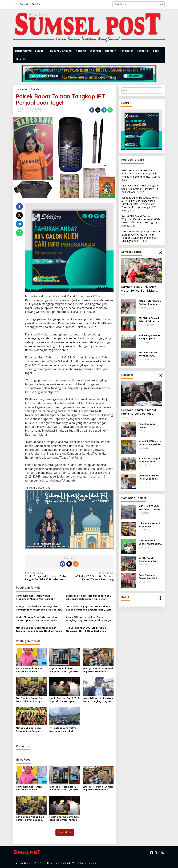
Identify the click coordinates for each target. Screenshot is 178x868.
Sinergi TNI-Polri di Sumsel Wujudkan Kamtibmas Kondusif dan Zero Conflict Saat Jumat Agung (39, 608)
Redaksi (92, 863)
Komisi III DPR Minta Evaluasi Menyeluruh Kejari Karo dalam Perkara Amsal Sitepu (150, 443)
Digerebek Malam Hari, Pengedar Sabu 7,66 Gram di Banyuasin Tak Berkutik (89, 597)
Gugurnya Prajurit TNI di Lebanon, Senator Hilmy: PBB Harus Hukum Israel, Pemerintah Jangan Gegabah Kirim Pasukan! (150, 477)
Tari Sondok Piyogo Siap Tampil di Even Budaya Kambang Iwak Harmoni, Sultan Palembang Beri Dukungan (90, 608)
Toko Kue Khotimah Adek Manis (149, 525)
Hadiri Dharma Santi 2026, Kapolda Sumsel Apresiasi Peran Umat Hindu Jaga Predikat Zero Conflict (37, 619)
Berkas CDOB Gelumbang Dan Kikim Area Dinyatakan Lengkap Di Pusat (149, 559)
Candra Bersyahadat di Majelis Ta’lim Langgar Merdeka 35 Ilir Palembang (46, 576)
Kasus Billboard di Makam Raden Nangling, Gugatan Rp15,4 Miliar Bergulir (90, 619)
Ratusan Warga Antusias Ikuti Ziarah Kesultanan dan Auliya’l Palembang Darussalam (149, 354)
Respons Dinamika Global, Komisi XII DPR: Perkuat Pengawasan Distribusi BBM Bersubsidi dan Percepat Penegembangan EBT (140, 202)
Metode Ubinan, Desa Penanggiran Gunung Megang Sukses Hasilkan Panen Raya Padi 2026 (39, 629)
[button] (162, 4)
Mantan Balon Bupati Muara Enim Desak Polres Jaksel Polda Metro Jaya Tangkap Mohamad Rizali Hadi (150, 542)
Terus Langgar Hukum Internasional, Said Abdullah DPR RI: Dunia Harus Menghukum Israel (149, 426)
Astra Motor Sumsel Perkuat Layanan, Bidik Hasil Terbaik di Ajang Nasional (150, 302)
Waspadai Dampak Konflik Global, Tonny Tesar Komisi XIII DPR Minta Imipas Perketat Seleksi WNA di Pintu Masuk (150, 460)
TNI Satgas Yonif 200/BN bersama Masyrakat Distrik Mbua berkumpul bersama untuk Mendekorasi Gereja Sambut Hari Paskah (87, 629)
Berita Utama (22, 111)
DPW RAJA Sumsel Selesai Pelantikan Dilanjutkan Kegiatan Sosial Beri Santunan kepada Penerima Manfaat (150, 320)
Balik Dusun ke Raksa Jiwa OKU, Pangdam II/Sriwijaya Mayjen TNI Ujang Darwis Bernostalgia (150, 577)
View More (65, 832)
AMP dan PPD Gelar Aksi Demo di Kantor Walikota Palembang (92, 576)
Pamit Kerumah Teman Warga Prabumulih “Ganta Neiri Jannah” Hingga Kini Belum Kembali (35, 597)
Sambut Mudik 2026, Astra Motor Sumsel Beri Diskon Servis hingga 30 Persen (139, 289)
